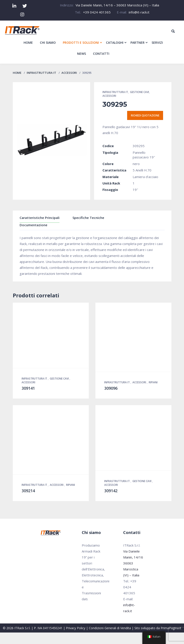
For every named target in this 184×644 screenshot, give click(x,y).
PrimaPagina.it (171, 628)
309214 (28, 491)
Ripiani (153, 382)
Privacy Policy (76, 628)
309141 (28, 388)
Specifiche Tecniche (88, 218)
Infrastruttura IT (41, 73)
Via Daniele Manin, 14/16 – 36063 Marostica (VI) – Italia (117, 5)
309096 (111, 388)
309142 (111, 491)
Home (17, 73)
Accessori (69, 73)
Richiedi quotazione (145, 115)
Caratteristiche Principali (40, 218)
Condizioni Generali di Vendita (110, 628)
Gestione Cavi (139, 92)
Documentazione (33, 225)
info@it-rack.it (139, 12)
